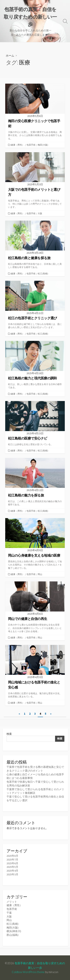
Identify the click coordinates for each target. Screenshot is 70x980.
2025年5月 (12, 867)
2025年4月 (12, 871)
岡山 (40, 574)
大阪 (40, 213)
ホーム (10, 55)
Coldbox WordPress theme (28, 972)
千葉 (9, 913)
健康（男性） (18, 145)
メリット (12, 902)
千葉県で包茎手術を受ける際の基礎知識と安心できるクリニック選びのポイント (35, 769)
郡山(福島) (13, 935)
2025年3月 (12, 874)
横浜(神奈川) (14, 931)
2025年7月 (12, 860)
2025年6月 (12, 863)
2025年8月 (12, 856)
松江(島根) (43, 274)
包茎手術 (31, 145)
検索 (9, 734)
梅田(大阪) (43, 145)
